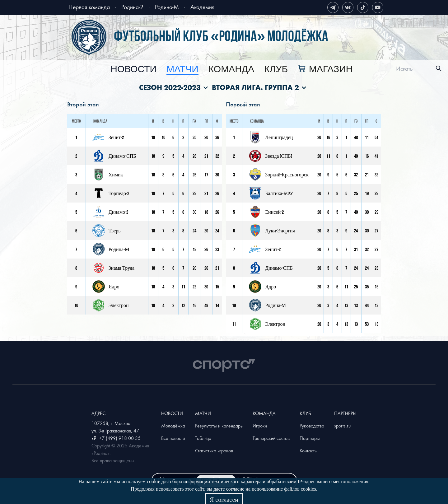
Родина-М (167, 7)
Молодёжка (173, 426)
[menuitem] (133, 69)
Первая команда (89, 7)
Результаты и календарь (219, 426)
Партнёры (310, 438)
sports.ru (342, 426)
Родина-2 (132, 7)
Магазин (331, 69)
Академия (202, 7)
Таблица (203, 438)
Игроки (260, 426)
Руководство (312, 426)
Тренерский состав (271, 438)
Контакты (309, 450)
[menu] (232, 69)
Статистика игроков (214, 450)
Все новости (173, 438)
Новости (133, 69)
